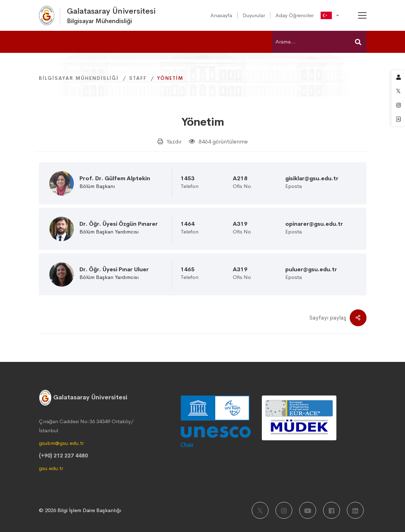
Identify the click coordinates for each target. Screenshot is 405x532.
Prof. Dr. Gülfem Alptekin (115, 178)
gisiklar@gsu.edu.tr (312, 178)
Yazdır (174, 142)
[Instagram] (284, 510)
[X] (260, 510)
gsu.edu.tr (51, 468)
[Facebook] (331, 510)
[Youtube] (308, 510)
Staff (138, 78)
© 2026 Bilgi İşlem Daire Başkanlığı (80, 510)
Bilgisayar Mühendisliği (79, 78)
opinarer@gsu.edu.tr (314, 224)
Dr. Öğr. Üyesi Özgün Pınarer (119, 224)
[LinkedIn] (355, 510)
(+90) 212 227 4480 (63, 456)
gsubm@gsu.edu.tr (61, 443)
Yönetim (203, 122)
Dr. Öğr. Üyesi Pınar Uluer (114, 269)
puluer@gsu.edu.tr (311, 269)
